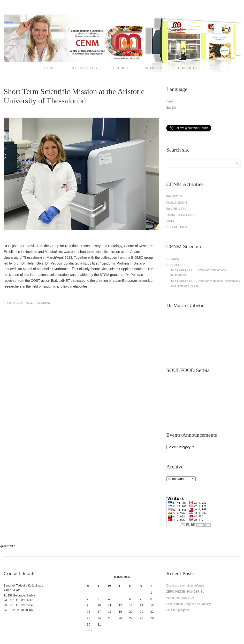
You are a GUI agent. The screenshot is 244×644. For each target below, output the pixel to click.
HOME (50, 68)
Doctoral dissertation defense (185, 586)
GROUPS (120, 68)
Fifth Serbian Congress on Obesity (188, 604)
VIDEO (171, 221)
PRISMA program (178, 610)
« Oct (88, 630)
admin (46, 303)
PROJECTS (153, 68)
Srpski (170, 101)
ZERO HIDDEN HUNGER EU (185, 592)
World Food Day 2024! (181, 598)
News (30, 303)
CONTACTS (188, 68)
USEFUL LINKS (177, 227)
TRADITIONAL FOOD (180, 215)
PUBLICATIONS (177, 203)
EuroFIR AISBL (176, 209)
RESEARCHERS (84, 68)
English (171, 108)
